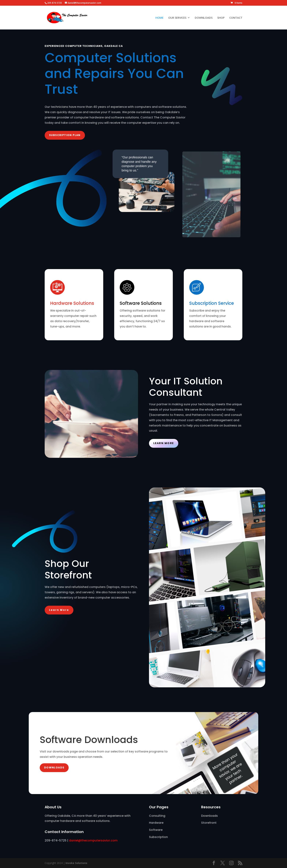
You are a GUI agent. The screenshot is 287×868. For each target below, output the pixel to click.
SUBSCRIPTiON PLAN (65, 135)
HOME (159, 18)
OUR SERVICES (177, 18)
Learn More (164, 443)
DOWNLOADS (204, 18)
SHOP (221, 18)
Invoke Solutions (76, 863)
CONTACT (236, 18)
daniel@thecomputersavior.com (93, 840)
